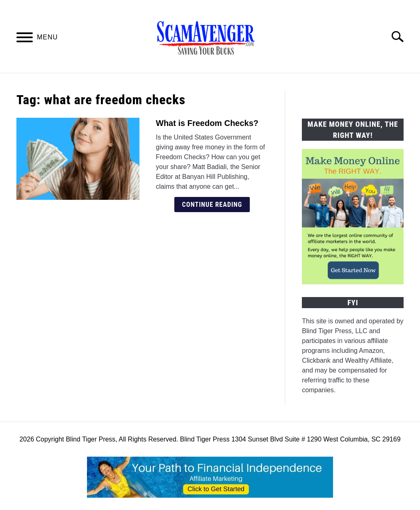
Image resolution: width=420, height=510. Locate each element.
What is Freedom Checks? (207, 123)
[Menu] (25, 39)
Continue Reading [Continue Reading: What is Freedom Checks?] (212, 205)
